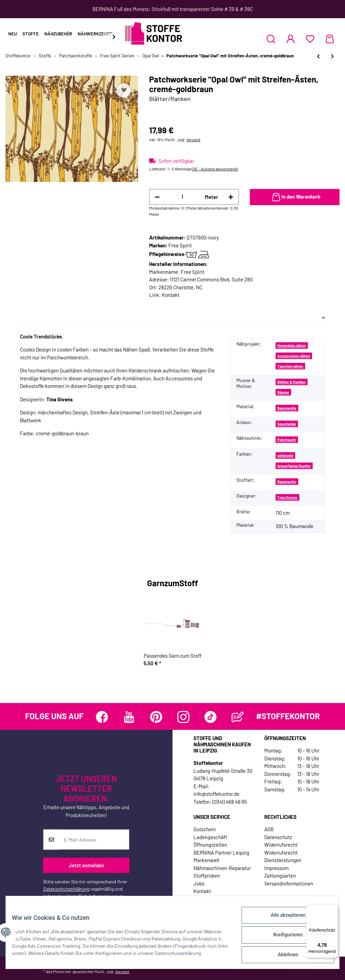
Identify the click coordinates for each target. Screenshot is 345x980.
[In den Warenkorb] (295, 197)
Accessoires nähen (294, 356)
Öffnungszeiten (210, 845)
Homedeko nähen (292, 346)
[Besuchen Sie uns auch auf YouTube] (129, 717)
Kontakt (171, 295)
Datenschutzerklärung (66, 889)
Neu (13, 34)
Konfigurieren (283, 938)
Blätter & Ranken (291, 382)
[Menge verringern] (157, 197)
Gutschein (205, 829)
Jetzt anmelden (86, 865)
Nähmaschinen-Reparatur (222, 868)
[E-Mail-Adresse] (94, 840)
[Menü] (334, 909)
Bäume (283, 392)
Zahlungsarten (280, 876)
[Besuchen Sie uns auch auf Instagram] (183, 717)
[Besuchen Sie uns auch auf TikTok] (210, 717)
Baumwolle (287, 408)
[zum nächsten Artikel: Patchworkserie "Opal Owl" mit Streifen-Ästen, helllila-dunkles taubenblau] (332, 56)
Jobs (199, 883)
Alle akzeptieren (283, 920)
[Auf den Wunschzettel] (124, 90)
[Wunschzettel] (310, 39)
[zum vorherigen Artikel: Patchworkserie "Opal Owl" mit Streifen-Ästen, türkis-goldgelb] (318, 56)
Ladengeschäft (210, 837)
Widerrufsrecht (281, 845)
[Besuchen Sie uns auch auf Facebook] (102, 717)
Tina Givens (287, 497)
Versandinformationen (289, 883)
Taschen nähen (290, 366)
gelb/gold (285, 455)
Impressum (276, 868)
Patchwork (287, 440)
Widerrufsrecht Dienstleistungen (283, 856)
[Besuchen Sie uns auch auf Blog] (238, 717)
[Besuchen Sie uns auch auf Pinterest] (156, 717)
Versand (193, 140)
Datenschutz (278, 837)
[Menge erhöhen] (231, 197)
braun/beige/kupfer (294, 466)
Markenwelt (206, 860)
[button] (271, 39)
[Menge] (182, 197)
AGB (269, 829)
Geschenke (287, 424)
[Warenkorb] (330, 39)
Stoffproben (207, 876)
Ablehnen (283, 956)
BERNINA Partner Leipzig (221, 853)
